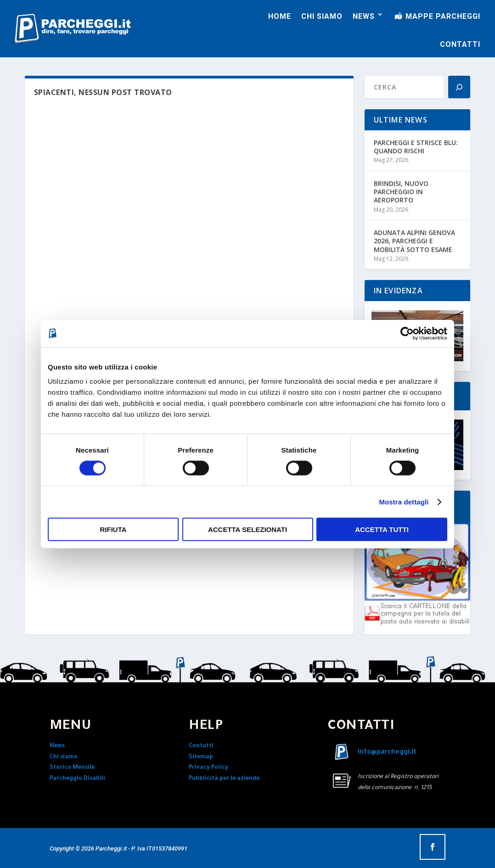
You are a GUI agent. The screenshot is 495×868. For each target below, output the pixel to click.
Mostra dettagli (404, 501)
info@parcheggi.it (387, 753)
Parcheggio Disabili (77, 779)
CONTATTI (460, 44)
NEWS (364, 16)
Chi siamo (64, 757)
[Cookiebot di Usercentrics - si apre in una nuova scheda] (407, 333)
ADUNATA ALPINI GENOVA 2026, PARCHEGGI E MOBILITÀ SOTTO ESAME (414, 241)
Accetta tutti (382, 529)
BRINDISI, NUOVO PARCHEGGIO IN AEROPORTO (401, 192)
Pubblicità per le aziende (224, 779)
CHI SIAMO (322, 16)
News (57, 746)
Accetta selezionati (247, 529)
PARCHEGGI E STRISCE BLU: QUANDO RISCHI (416, 147)
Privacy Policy (208, 768)
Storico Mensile (72, 768)
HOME (280, 16)
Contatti (201, 746)
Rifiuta (113, 529)
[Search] (459, 87)
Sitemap (201, 757)
